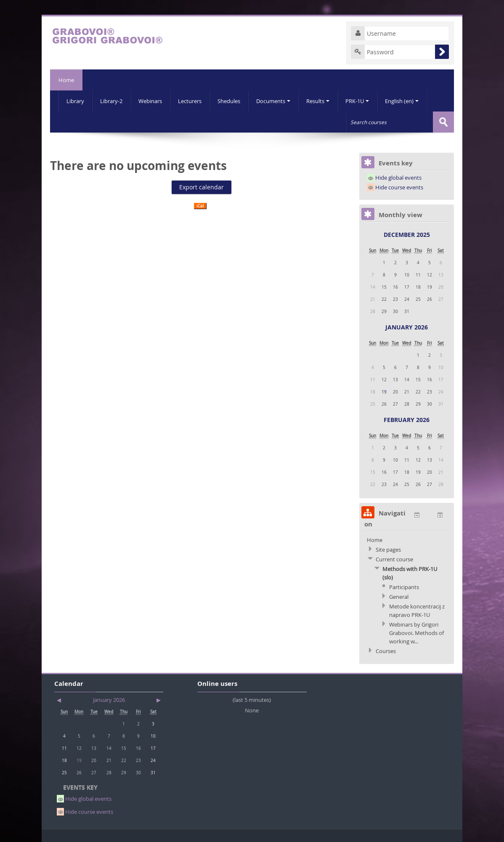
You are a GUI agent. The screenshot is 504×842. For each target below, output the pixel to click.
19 (384, 392)
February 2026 (407, 420)
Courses (386, 651)
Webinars (150, 101)
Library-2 (111, 101)
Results (318, 101)
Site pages (388, 550)
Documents (273, 101)
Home (66, 80)
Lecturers (190, 101)
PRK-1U (357, 101)
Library (75, 101)
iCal (200, 206)
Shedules (229, 101)
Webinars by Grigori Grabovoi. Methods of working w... (416, 633)
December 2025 (407, 235)
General (399, 597)
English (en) (402, 101)
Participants (404, 587)
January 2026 (407, 327)
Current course (394, 559)
